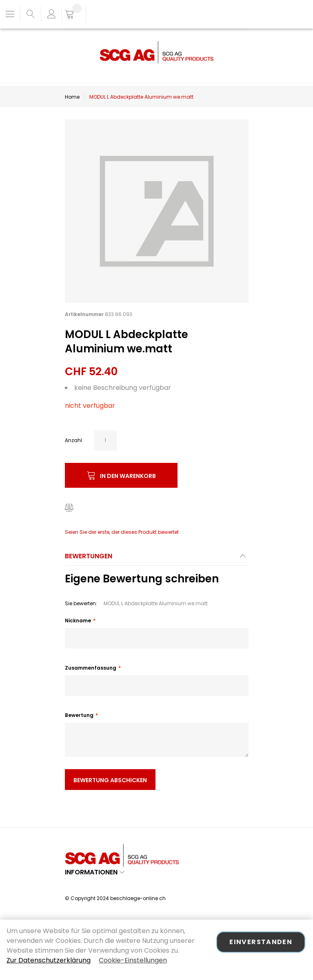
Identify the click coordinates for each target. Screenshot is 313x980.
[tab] (157, 559)
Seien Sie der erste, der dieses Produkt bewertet (122, 532)
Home (72, 97)
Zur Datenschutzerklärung (49, 960)
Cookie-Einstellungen (133, 960)
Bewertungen (89, 556)
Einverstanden (261, 942)
